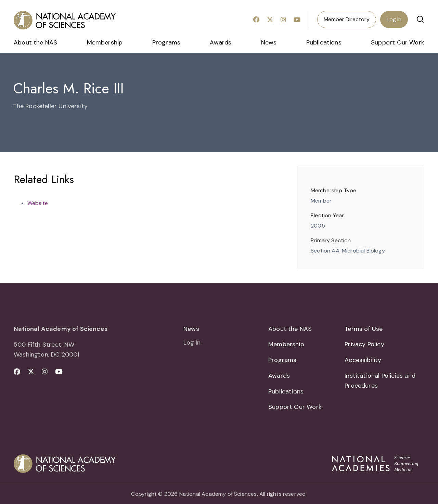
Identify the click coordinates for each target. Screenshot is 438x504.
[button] (420, 19)
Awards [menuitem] (221, 42)
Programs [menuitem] (166, 42)
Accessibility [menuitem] (363, 360)
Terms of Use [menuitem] (364, 329)
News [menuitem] (269, 42)
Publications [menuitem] (324, 42)
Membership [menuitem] (105, 42)
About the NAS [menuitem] (35, 42)
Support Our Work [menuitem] (398, 42)
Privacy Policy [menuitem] (364, 344)
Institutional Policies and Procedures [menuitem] (380, 381)
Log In (394, 19)
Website (38, 203)
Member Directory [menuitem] (347, 19)
